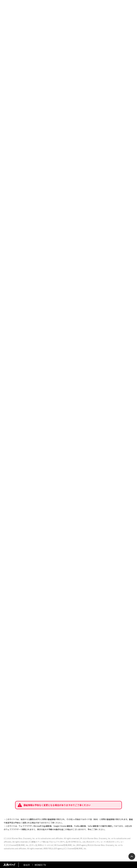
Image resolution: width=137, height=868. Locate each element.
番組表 (27, 865)
